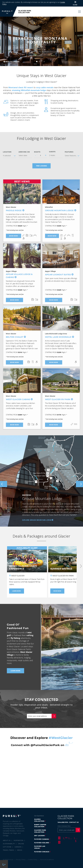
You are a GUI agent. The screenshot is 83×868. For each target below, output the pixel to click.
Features (69, 152)
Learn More (15, 671)
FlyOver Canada (42, 839)
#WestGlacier (61, 738)
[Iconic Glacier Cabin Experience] (27, 559)
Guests (52, 152)
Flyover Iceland (42, 843)
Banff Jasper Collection (40, 826)
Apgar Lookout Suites (58, 275)
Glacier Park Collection (40, 831)
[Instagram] (70, 838)
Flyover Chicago (42, 852)
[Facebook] (59, 838)
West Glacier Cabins (18, 399)
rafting (30, 635)
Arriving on (24, 152)
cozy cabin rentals (45, 87)
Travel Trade (8, 850)
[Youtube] (75, 838)
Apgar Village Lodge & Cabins (19, 276)
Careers (18, 847)
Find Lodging (41, 166)
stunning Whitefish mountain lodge (29, 90)
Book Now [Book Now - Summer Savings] (57, 591)
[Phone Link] (4, 864)
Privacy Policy (21, 860)
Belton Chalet (15, 337)
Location (7, 152)
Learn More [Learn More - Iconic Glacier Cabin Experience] (17, 591)
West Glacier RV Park (58, 399)
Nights (37, 152)
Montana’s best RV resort (21, 87)
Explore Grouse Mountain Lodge (37, 520)
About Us (7, 840)
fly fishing (15, 638)
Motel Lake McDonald (58, 337)
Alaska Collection (39, 820)
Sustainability (9, 844)
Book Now (14, 236)
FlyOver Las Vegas (40, 847)
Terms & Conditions (47, 860)
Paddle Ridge (14, 211)
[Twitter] (64, 838)
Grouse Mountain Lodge (59, 211)
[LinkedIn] (59, 842)
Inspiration (18, 840)
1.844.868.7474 (63, 822)
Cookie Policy (33, 860)
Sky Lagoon (39, 836)
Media (20, 850)
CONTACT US (74, 822)
